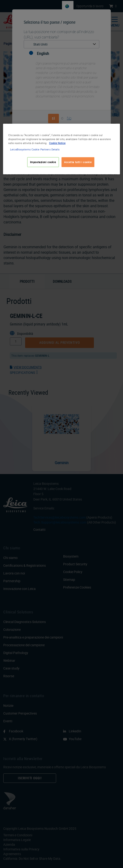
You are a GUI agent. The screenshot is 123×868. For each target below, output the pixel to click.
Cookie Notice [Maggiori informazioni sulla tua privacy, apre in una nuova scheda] (57, 143)
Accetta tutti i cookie (78, 162)
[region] (61, 149)
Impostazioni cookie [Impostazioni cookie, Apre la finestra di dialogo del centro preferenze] (43, 162)
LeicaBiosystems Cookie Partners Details (35, 149)
